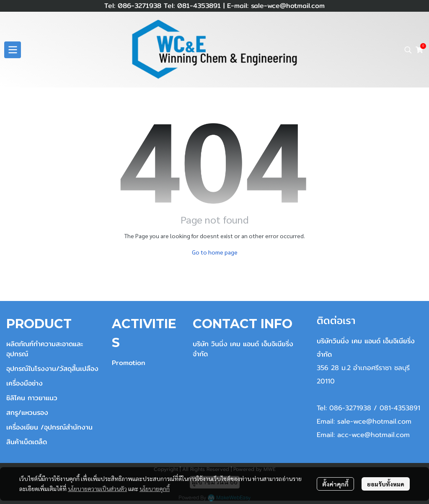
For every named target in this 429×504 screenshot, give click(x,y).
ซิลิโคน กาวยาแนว (32, 398)
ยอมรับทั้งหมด (386, 484)
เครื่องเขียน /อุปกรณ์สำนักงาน (49, 427)
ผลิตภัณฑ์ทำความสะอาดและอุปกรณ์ (45, 349)
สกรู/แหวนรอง (27, 413)
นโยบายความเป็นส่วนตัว (97, 489)
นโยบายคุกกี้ (155, 489)
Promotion (129, 363)
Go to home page (215, 252)
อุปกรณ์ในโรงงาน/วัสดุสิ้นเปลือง (52, 369)
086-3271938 (140, 6)
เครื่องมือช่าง (25, 383)
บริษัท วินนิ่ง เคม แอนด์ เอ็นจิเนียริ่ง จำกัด (243, 349)
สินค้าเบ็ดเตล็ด (27, 442)
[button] (408, 50)
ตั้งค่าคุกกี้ (335, 484)
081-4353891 (198, 6)
